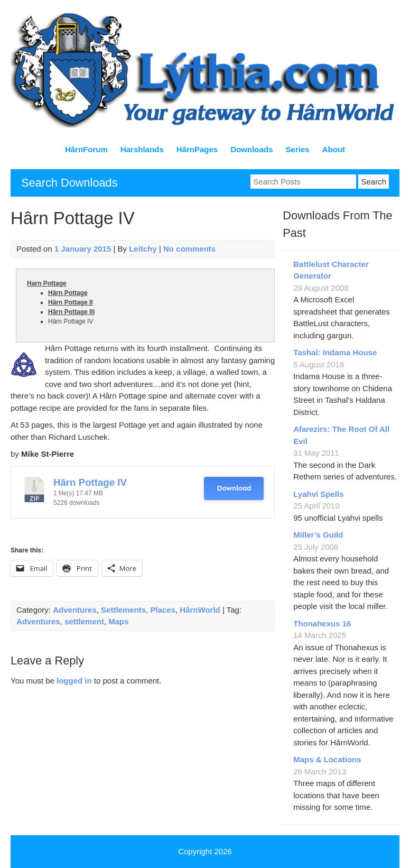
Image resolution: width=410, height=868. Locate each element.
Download (234, 488)
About (334, 149)
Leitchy (143, 249)
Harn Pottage (47, 283)
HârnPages (197, 149)
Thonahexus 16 (322, 624)
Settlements (123, 610)
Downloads (251, 149)
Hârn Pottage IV (90, 482)
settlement (84, 621)
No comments (189, 249)
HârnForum (86, 149)
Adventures (75, 610)
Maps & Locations (327, 759)
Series (298, 149)
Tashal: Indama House (335, 352)
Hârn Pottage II (71, 302)
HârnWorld (200, 610)
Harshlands (142, 149)
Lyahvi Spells (318, 494)
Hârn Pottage (68, 293)
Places (163, 610)
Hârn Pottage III (71, 312)
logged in (74, 681)
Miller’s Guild (318, 535)
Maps (118, 621)
